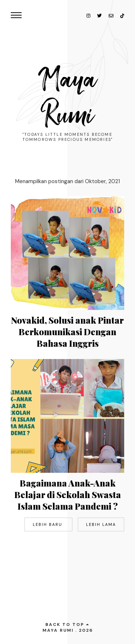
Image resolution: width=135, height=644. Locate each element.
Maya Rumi (68, 98)
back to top (67, 624)
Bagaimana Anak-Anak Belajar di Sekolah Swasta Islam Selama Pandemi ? (68, 494)
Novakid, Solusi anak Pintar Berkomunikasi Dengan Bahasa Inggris (67, 332)
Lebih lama (101, 524)
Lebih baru (48, 524)
